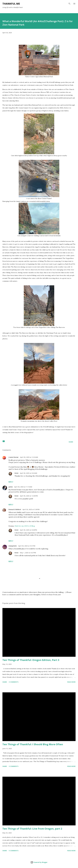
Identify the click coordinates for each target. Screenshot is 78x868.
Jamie (11, 487)
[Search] (69, 4)
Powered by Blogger (39, 862)
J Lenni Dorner (14, 457)
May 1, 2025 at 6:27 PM (28, 553)
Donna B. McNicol (15, 509)
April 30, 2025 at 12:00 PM (29, 496)
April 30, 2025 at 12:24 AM (29, 457)
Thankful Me (11, 4)
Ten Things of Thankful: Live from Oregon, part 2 (32, 829)
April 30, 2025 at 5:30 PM (31, 509)
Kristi (17, 473)
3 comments (14, 682)
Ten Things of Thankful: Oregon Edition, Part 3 (31, 660)
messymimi (13, 546)
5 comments (14, 851)
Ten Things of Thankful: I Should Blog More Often (33, 744)
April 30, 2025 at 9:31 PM (27, 546)
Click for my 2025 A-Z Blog (25, 526)
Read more (71, 682)
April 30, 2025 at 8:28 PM (28, 530)
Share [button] (71, 442)
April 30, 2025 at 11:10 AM (23, 487)
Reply (11, 482)
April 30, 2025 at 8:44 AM (29, 473)
